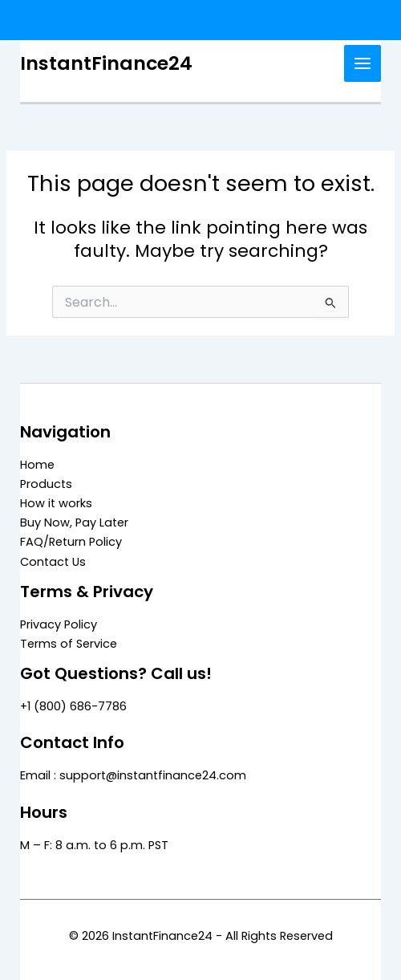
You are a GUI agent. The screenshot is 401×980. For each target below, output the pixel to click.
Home (37, 465)
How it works (56, 503)
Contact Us (53, 562)
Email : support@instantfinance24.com (133, 775)
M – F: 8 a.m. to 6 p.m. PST (94, 845)
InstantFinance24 (106, 63)
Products (46, 484)
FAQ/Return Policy (71, 542)
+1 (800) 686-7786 (73, 706)
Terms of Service (69, 644)
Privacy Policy (59, 624)
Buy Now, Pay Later (74, 523)
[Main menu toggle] (363, 63)
